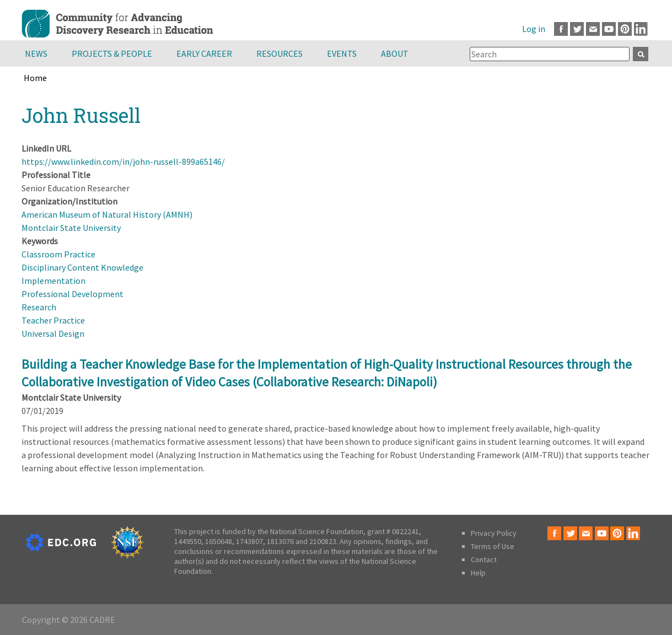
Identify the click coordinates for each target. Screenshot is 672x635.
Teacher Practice (53, 320)
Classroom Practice (58, 254)
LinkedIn (641, 29)
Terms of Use (493, 546)
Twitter (577, 29)
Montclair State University (71, 228)
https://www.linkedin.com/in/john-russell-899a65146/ (123, 162)
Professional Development (72, 294)
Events (342, 53)
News (36, 53)
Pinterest (625, 29)
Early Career (204, 53)
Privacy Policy (494, 533)
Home (35, 78)
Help (478, 573)
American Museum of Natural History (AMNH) (107, 214)
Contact (484, 559)
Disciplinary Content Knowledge (82, 267)
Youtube (609, 29)
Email (593, 29)
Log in (534, 29)
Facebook (561, 29)
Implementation (53, 281)
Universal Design (53, 333)
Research (39, 307)
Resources (279, 53)
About (395, 53)
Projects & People (112, 53)
